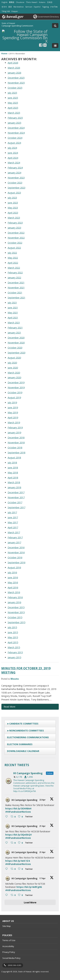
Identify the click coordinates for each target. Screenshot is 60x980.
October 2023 (15, 183)
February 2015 (15, 652)
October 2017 (15, 502)
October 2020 (15, 348)
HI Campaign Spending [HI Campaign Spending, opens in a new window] (24, 800)
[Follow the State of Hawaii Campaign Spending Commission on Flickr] (45, 45)
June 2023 (13, 203)
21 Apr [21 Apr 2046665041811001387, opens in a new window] (43, 826)
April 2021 (13, 318)
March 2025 (14, 113)
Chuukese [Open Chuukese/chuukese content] (20, 2)
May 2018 (13, 473)
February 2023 (15, 223)
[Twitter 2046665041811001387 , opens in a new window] (30, 843)
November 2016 (16, 552)
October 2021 (15, 293)
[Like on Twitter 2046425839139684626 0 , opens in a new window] (21, 869)
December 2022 (16, 233)
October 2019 (15, 393)
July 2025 (12, 93)
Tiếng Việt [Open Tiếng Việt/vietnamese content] (6, 11)
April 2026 (13, 63)
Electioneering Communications (28, 737)
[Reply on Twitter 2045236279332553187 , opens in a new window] (7, 895)
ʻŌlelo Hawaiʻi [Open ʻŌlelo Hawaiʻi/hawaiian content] (32, 2)
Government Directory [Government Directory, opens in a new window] (48, 17)
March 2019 (14, 423)
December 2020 (16, 338)
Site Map (7, 926)
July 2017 (12, 512)
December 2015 (16, 607)
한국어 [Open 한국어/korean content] (4, 7)
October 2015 (15, 617)
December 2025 (16, 78)
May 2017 (13, 522)
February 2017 (15, 537)
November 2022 (16, 238)
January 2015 (14, 657)
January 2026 (14, 73)
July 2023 (12, 198)
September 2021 (16, 298)
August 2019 (14, 398)
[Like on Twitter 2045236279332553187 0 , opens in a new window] (21, 895)
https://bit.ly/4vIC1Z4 (18, 861)
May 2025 (13, 103)
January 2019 (14, 433)
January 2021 (14, 333)
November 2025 (16, 83)
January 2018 (14, 487)
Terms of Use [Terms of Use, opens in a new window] (9, 940)
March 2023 (14, 218)
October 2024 (15, 138)
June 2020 (13, 368)
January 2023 (14, 228)
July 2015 (12, 627)
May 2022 (13, 258)
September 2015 (16, 622)
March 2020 (14, 373)
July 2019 (12, 403)
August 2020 (14, 358)
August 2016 (14, 567)
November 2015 (16, 612)
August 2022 (14, 248)
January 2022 (14, 278)
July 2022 (12, 253)
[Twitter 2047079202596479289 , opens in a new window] (30, 817)
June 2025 (13, 98)
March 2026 (14, 68)
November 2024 (16, 133)
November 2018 (16, 443)
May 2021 (13, 313)
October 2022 (15, 243)
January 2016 (14, 602)
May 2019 (13, 413)
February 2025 (15, 118)
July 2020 (12, 363)
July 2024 (12, 148)
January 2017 (14, 542)
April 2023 (13, 213)
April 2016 (13, 587)
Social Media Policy (11, 958)
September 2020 (16, 353)
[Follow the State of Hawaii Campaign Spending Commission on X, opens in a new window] (25, 41)
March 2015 (14, 647)
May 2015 (13, 637)
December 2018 (16, 438)
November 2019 (16, 387)
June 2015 (13, 632)
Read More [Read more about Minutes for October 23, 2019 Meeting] (10, 707)
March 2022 (14, 268)
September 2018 (16, 453)
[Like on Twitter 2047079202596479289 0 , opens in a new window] (21, 817)
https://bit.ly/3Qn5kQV (18, 835)
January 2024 (14, 173)
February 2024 (15, 168)
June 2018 (13, 468)
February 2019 (15, 428)
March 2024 (14, 163)
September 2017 (16, 507)
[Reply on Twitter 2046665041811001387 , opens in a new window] (7, 843)
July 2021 (12, 303)
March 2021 (14, 323)
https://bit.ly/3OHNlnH (18, 808)
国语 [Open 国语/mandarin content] (10, 7)
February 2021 (15, 328)
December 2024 (16, 128)
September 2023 (16, 188)
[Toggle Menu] (55, 46)
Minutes (15, 679)
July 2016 (12, 572)
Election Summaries (20, 744)
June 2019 (13, 408)
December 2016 (16, 547)
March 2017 (14, 532)
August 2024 (14, 143)
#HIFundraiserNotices (18, 812)
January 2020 (14, 377)
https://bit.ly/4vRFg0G (29, 887)
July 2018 (12, 463)
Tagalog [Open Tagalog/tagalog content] (45, 7)
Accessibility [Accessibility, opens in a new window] (8, 946)
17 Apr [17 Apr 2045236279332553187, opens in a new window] (43, 878)
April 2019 (13, 418)
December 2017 (16, 492)
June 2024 (13, 153)
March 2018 (14, 482)
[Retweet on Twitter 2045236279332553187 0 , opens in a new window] (14, 895)
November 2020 (16, 343)
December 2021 (16, 283)
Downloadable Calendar (23, 751)
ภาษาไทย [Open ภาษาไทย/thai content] (54, 7)
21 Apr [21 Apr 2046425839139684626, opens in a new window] (43, 852)
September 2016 (16, 562)
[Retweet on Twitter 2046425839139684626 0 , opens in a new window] (14, 869)
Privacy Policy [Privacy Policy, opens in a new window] (9, 952)
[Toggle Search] (55, 26)
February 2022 (15, 273)
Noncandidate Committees (27, 731)
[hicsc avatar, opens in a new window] (8, 800)
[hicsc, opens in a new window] (30, 781)
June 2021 (13, 308)
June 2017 (13, 517)
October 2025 (15, 88)
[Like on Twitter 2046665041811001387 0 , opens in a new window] (21, 843)
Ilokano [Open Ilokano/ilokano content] (42, 2)
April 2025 (13, 108)
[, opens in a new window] (41, 45)
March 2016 (14, 592)
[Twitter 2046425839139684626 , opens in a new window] (30, 869)
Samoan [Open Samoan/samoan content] (29, 7)
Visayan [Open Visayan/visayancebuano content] (15, 11)
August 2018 (14, 458)
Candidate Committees (24, 724)
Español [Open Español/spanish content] (37, 7)
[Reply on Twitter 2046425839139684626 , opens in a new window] (7, 869)
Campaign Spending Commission (17, 26)
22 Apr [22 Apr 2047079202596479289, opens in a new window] (43, 800)
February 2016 (15, 597)
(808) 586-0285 (15, 965)
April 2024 (13, 158)
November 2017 (16, 497)
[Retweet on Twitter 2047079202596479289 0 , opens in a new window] (14, 817)
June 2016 (13, 577)
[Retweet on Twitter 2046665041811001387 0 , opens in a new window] (14, 843)
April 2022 (13, 263)
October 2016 (15, 557)
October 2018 (15, 448)
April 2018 (13, 478)
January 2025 (14, 123)
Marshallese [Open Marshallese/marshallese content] (19, 7)
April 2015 (13, 642)
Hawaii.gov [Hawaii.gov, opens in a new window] (12, 17)
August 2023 (14, 193)
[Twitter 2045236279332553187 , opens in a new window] (30, 895)
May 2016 (13, 582)
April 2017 (13, 527)
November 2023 (16, 178)
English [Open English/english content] (5, 2)
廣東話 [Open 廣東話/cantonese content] (12, 2)
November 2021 (16, 288)
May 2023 (13, 208)
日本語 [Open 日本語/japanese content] (50, 2)
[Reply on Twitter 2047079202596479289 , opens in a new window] (7, 817)
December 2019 (16, 382)
